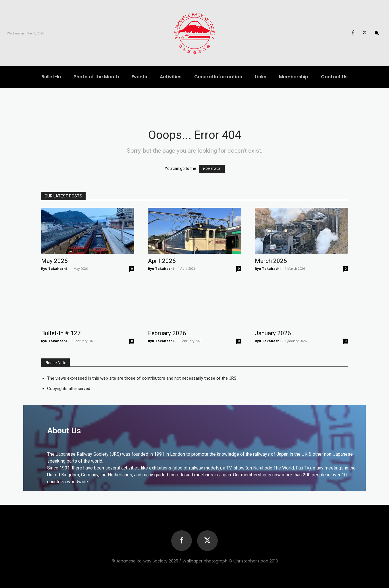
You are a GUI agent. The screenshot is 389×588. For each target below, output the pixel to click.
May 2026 (54, 261)
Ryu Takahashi (54, 268)
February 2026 (167, 333)
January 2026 (273, 333)
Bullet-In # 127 (61, 333)
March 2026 (271, 261)
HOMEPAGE (212, 169)
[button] (377, 33)
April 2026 (162, 261)
